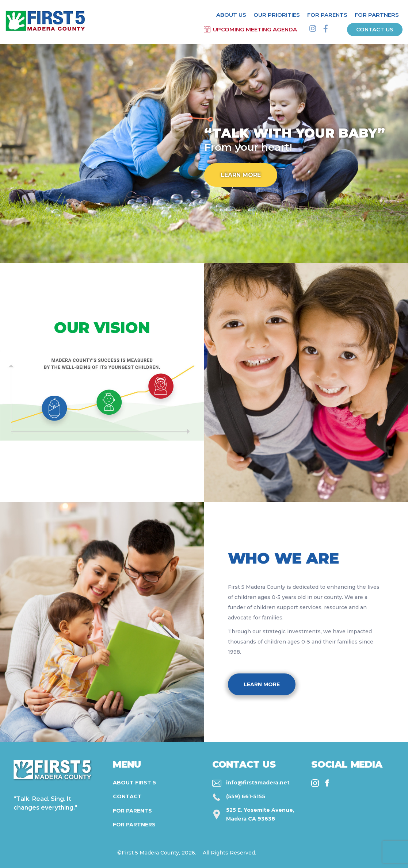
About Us (231, 15)
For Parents (327, 15)
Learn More (241, 175)
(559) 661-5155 (246, 796)
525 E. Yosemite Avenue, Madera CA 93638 (260, 814)
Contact (127, 796)
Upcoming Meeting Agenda (255, 29)
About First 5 (134, 783)
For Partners (377, 15)
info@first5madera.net (258, 783)
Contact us (375, 29)
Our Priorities (277, 15)
